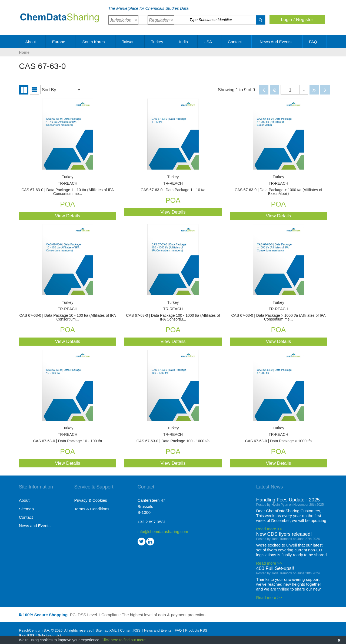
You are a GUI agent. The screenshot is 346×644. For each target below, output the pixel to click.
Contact (237, 42)
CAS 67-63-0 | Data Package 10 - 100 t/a (68, 435)
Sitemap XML (106, 630)
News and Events (278, 42)
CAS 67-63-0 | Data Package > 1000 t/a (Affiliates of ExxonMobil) (278, 185)
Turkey (159, 42)
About (33, 42)
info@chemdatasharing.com (163, 532)
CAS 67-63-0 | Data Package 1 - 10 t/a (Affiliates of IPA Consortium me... (68, 185)
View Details (67, 216)
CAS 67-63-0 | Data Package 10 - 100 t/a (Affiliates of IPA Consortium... (68, 311)
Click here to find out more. (124, 640)
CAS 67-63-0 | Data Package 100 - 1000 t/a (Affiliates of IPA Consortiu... (173, 311)
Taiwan (130, 42)
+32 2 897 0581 (152, 522)
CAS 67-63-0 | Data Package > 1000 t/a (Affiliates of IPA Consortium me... (278, 311)
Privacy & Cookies (91, 500)
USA (209, 42)
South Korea (95, 42)
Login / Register (297, 20)
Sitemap (26, 509)
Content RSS (130, 630)
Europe (61, 42)
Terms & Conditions (92, 509)
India (186, 42)
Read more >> (269, 529)
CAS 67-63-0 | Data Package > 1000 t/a (278, 435)
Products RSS (196, 630)
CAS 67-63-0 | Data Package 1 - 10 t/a (173, 183)
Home (24, 52)
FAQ (315, 42)
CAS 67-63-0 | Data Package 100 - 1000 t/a (173, 435)
